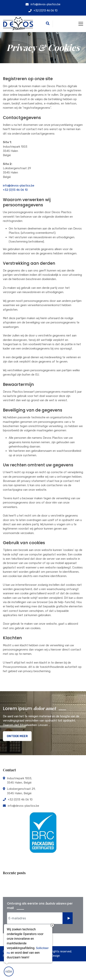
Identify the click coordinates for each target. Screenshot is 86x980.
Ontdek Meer (17, 736)
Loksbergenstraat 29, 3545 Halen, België (21, 791)
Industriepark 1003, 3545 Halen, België (20, 780)
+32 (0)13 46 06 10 (15, 190)
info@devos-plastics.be (19, 186)
